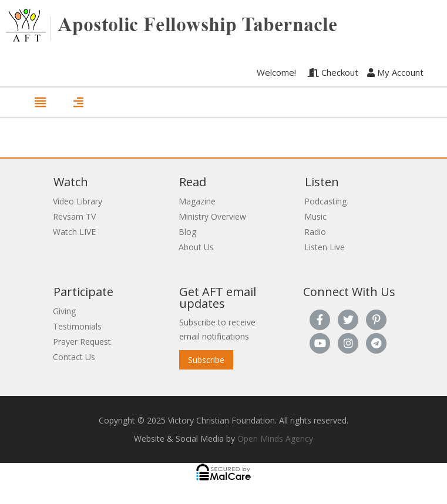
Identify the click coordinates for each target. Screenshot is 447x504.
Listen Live (325, 247)
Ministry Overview (212, 216)
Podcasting (325, 201)
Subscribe (206, 360)
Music (315, 216)
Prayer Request (82, 342)
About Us (196, 247)
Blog (187, 232)
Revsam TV (74, 216)
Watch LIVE (74, 232)
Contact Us (74, 357)
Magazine (197, 201)
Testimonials (77, 326)
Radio (315, 232)
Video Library (78, 201)
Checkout (333, 72)
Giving (64, 311)
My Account (395, 72)
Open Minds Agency (275, 439)
